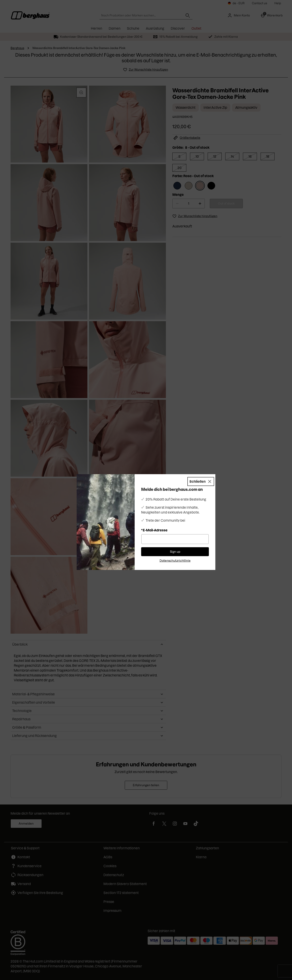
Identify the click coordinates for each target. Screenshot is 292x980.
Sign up (175, 552)
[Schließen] (201, 481)
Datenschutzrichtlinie (175, 561)
